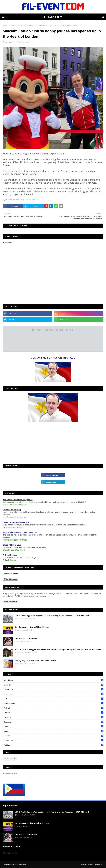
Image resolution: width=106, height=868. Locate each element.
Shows (54, 727)
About (91, 864)
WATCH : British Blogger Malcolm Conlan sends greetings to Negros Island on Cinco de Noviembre (58, 649)
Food (10, 200)
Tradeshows (54, 740)
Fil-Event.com (53, 17)
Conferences (54, 689)
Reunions (54, 722)
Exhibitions (54, 694)
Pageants (54, 717)
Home (5, 25)
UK (27, 200)
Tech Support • (10, 42)
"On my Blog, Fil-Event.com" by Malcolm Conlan (35, 661)
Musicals (54, 713)
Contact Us (99, 864)
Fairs (54, 699)
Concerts (54, 685)
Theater (54, 736)
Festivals (54, 708)
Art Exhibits (54, 680)
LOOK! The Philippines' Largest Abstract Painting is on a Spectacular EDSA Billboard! (52, 616)
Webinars (54, 745)
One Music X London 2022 (26, 638)
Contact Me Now (11, 574)
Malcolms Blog (19, 200)
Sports (54, 731)
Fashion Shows (54, 703)
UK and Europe (14, 25)
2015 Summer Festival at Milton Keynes (32, 627)
